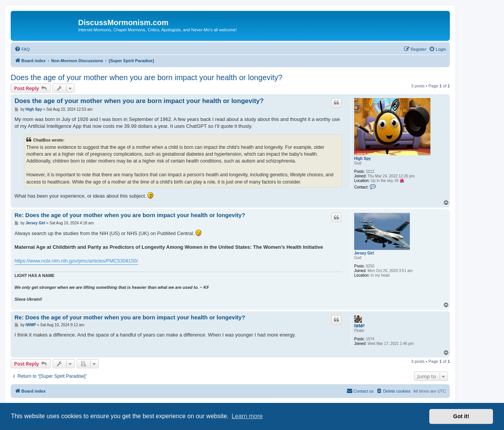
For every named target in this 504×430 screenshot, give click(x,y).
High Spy (362, 159)
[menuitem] (22, 49)
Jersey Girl (364, 253)
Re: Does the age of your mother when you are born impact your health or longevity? (130, 215)
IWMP (359, 326)
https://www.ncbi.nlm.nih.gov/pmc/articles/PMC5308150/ (76, 261)
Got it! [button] (461, 416)
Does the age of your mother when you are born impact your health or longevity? (147, 77)
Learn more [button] (247, 416)
